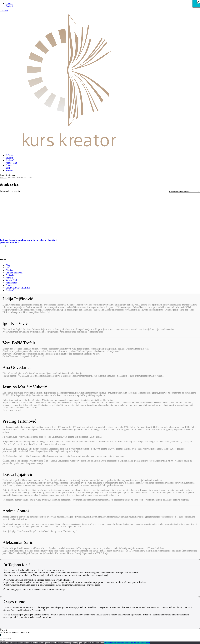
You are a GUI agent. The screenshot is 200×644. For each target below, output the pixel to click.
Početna (9, 155)
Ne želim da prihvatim (124, 643)
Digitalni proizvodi (14, 273)
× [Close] (198, 2)
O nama (9, 3)
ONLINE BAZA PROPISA (18, 288)
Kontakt (9, 6)
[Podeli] (4, 638)
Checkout (10, 270)
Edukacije (10, 158)
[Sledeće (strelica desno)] (4, 641)
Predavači (10, 160)
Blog (8, 168)
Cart (7, 268)
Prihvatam (109, 643)
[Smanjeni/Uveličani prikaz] (9, 638)
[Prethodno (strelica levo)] (1, 641)
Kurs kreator (11, 283)
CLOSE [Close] (196, 4)
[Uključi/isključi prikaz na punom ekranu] (7, 638)
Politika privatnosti (142, 643)
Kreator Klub (11, 163)
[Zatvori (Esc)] (1, 638)
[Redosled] (184, 191)
